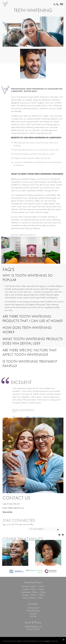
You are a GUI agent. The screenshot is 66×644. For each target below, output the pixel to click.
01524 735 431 (13, 504)
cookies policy (47, 641)
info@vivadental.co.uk (16, 508)
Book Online (7, 512)
